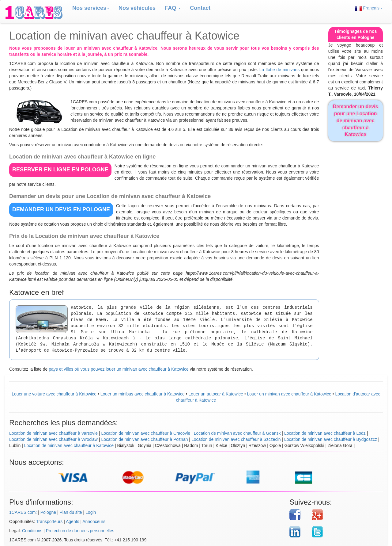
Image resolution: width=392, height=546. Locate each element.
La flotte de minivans (279, 70)
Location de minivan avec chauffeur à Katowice (69, 445)
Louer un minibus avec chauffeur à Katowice (143, 394)
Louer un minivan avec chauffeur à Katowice (289, 394)
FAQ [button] (173, 8)
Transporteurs (49, 521)
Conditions (32, 531)
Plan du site (71, 512)
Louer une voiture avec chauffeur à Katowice (54, 394)
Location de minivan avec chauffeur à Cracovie (146, 433)
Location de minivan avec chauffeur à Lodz (325, 433)
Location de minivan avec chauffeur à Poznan (144, 439)
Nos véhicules (137, 8)
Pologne (48, 512)
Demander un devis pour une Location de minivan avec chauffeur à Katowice (356, 120)
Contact (200, 8)
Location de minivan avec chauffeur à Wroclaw (53, 439)
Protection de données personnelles (80, 531)
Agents (73, 521)
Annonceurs (94, 521)
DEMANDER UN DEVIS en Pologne (61, 209)
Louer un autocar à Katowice (216, 394)
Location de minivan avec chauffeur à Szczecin (236, 439)
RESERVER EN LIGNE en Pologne (60, 170)
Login (91, 512)
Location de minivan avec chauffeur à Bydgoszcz (331, 439)
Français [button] (369, 8)
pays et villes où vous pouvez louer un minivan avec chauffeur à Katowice (119, 369)
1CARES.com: (23, 512)
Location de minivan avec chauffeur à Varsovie (53, 433)
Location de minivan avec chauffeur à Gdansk (237, 433)
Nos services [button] (91, 8)
